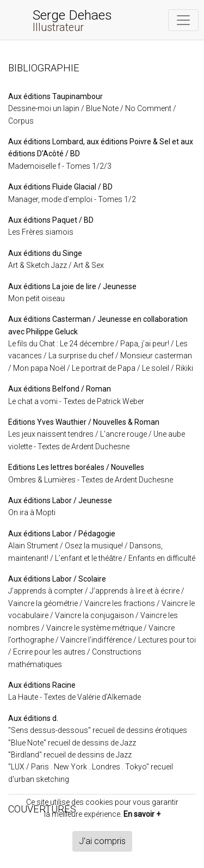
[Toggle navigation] (183, 20)
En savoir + (142, 814)
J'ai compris (102, 841)
